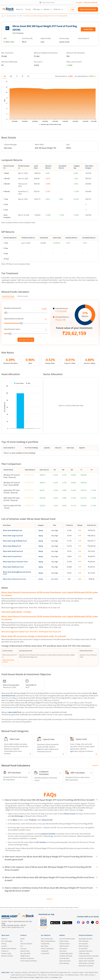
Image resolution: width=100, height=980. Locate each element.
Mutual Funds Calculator (15, 292)
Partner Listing (6, 953)
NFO (82, 975)
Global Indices (64, 946)
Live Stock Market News (67, 939)
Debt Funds (15, 739)
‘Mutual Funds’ (48, 820)
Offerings (36, 9)
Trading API (45, 951)
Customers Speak (78, 972)
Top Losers (63, 951)
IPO (22, 941)
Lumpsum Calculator (48, 834)
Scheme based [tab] (22, 296)
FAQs (12, 972)
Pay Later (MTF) (25, 953)
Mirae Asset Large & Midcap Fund (15, 541)
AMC (21, 16)
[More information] (42, 62)
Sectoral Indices (65, 944)
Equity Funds (81, 739)
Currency (23, 949)
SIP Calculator (41, 842)
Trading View (45, 944)
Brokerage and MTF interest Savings (22, 977)
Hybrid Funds (49, 739)
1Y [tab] (17, 76)
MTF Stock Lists (34, 972)
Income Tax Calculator (86, 958)
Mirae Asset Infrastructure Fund (14, 579)
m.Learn (79, 2)
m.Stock (61, 808)
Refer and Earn (90, 975)
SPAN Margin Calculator (87, 963)
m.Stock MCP (45, 953)
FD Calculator (83, 949)
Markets (47, 9)
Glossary (18, 972)
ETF (22, 946)
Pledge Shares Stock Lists (48, 972)
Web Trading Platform (48, 941)
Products (23, 935)
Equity (41, 530)
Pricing (28, 9)
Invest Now (88, 29)
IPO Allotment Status (72, 975)
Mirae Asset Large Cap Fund (13, 536)
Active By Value (64, 958)
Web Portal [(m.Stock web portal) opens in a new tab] (44, 946)
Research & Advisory (27, 958)
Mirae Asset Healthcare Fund (13, 567)
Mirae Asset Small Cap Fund (13, 551)
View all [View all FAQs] (50, 899)
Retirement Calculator (86, 966)
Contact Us (5, 951)
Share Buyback (64, 963)
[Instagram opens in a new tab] (83, 923)
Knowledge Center (56, 977)
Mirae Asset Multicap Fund (12, 530)
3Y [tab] (22, 76)
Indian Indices (64, 941)
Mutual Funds (11, 16)
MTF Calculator (84, 941)
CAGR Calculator (84, 953)
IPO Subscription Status (56, 975)
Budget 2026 (39, 977)
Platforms (57, 9)
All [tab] (28, 76)
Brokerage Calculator (86, 939)
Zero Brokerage (17, 816)
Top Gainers (63, 949)
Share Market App (47, 939)
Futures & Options (26, 944)
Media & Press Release (9, 949)
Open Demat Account (88, 9)
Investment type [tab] (8, 296)
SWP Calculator (84, 946)
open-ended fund (15, 712)
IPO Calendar (42, 975)
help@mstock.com (18, 927)
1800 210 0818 (6, 927)
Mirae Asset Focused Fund (12, 556)
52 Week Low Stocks (66, 956)
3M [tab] (5, 76)
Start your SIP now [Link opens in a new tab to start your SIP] (26, 340)
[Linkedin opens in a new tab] (88, 923)
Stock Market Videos (91, 972)
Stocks (22, 939)
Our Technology (7, 941)
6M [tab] (11, 76)
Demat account (70, 814)
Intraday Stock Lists (64, 972)
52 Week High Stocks (66, 953)
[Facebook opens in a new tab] (78, 923)
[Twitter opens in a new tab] (92, 923)
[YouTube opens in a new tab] (97, 923)
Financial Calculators (86, 935)
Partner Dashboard (47, 949)
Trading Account (31, 975)
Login (72, 9)
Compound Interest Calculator (89, 956)
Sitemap (25, 972)
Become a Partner (91, 2)
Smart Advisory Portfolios (29, 961)
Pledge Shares (25, 956)
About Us (20, 9)
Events (46, 977)
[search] (57, 2)
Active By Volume (65, 961)
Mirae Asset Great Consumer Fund (15, 562)
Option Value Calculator (87, 961)
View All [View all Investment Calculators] (95, 765)
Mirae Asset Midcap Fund (12, 546)
